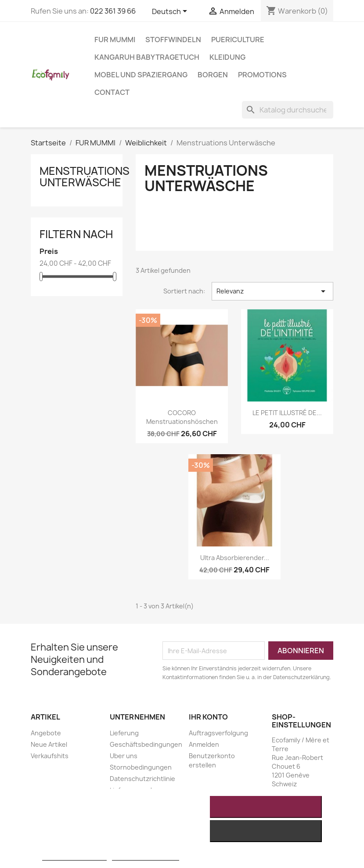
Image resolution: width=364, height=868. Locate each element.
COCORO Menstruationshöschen (182, 417)
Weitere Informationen (74, 856)
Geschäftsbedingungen (146, 744)
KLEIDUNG (227, 57)
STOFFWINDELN (173, 40)
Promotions (262, 75)
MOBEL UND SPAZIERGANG (141, 75)
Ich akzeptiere (266, 807)
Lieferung (124, 733)
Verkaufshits (50, 756)
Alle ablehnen (266, 831)
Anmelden (204, 744)
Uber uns (124, 756)
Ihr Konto (208, 717)
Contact (112, 92)
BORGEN (213, 75)
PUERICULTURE (238, 40)
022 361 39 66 (113, 11)
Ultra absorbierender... (235, 558)
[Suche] (288, 110)
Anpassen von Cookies (146, 856)
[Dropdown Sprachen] (171, 12)
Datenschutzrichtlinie (142, 779)
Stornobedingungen (141, 767)
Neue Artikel (49, 744)
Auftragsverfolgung (218, 733)
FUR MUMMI (115, 40)
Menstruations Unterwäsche (85, 177)
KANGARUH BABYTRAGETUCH (147, 57)
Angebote (46, 733)
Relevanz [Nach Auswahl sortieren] (272, 291)
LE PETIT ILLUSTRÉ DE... (287, 413)
